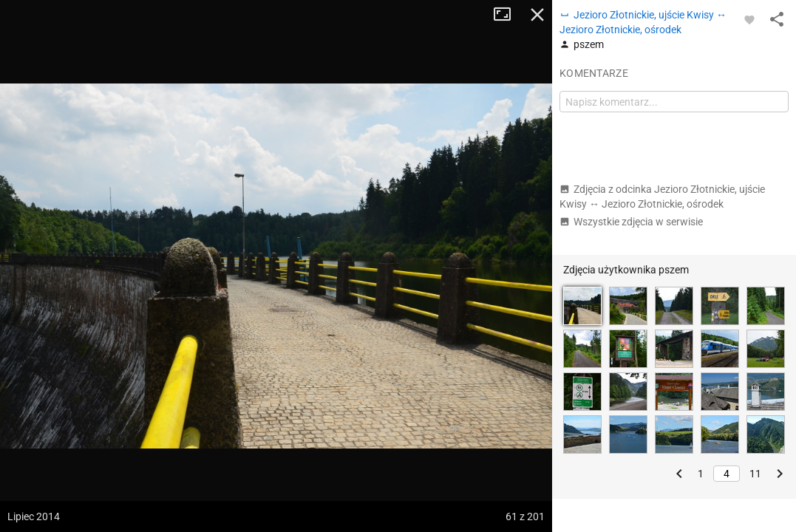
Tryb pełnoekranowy (508, 15)
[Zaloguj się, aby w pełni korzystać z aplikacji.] (749, 19)
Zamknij (537, 15)
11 (755, 474)
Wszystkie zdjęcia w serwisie (631, 222)
